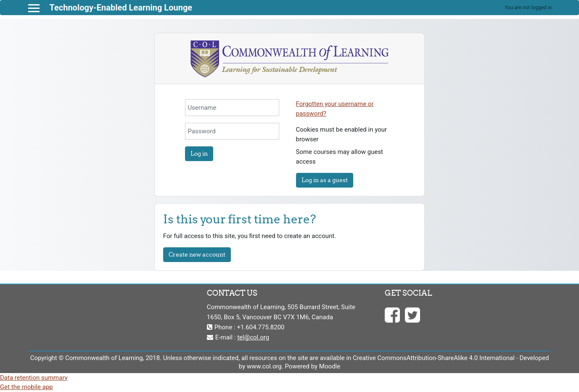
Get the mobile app (26, 387)
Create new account (197, 254)
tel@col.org (253, 337)
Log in (199, 154)
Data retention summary (34, 378)
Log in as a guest (325, 180)
